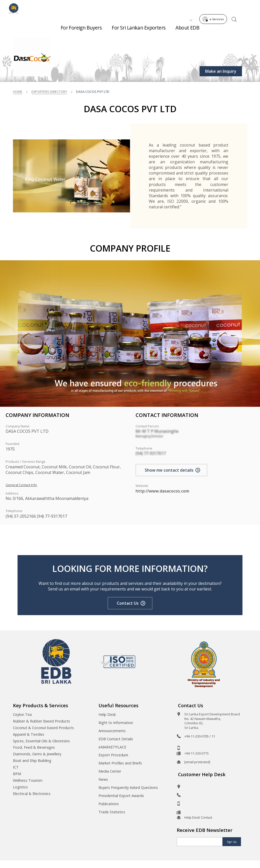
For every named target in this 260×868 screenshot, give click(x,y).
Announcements (112, 731)
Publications (109, 804)
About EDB (187, 26)
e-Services (215, 7)
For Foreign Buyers (81, 26)
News (103, 779)
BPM (17, 774)
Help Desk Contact (198, 817)
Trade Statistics (112, 812)
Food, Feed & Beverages (34, 747)
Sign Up (232, 842)
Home (18, 92)
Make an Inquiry (221, 71)
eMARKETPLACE (112, 747)
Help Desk (107, 714)
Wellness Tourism (28, 780)
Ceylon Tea (22, 714)
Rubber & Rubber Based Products (42, 721)
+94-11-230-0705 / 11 (200, 736)
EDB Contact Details (116, 739)
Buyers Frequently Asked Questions (128, 787)
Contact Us (128, 603)
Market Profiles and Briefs (120, 763)
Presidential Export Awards (121, 796)
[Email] (200, 842)
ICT (16, 767)
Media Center (110, 771)
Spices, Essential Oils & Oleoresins (41, 741)
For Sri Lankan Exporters (139, 26)
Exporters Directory (49, 92)
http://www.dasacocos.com (162, 491)
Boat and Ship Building (32, 761)
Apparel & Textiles (29, 734)
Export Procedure (113, 755)
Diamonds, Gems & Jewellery (37, 754)
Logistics (20, 787)
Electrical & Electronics (32, 794)
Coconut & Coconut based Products (43, 728)
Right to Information (116, 723)
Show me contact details (169, 470)
